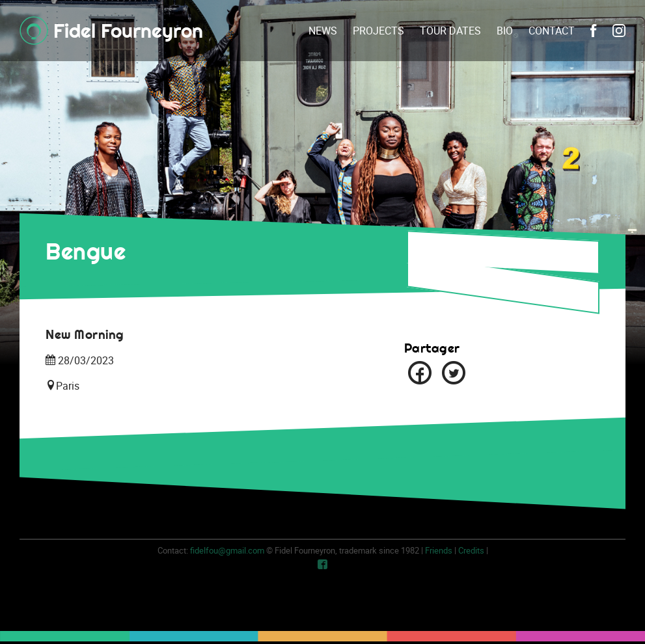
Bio (505, 31)
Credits (471, 550)
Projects (378, 31)
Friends (439, 550)
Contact (552, 31)
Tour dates (450, 31)
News (323, 31)
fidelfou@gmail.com (227, 550)
